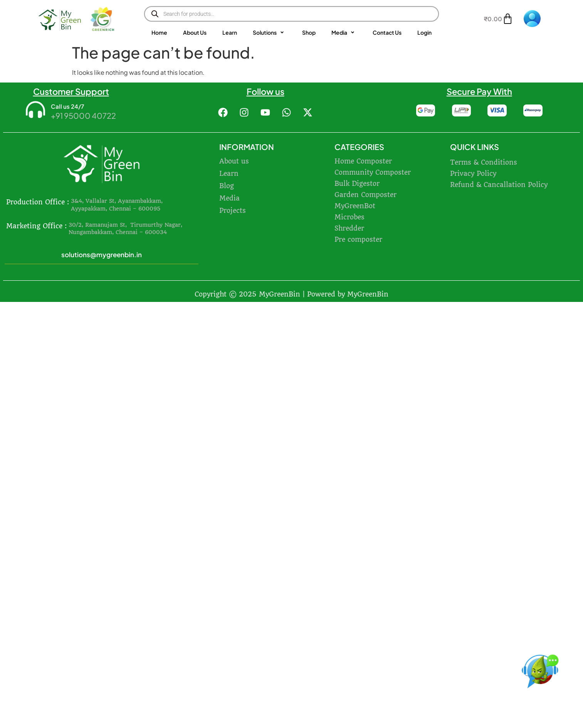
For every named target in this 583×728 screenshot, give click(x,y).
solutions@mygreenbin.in (102, 254)
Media (344, 33)
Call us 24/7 (67, 106)
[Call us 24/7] (35, 110)
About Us (195, 32)
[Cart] (498, 19)
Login (424, 32)
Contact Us (387, 32)
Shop (309, 32)
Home (159, 32)
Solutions (270, 33)
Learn (230, 32)
